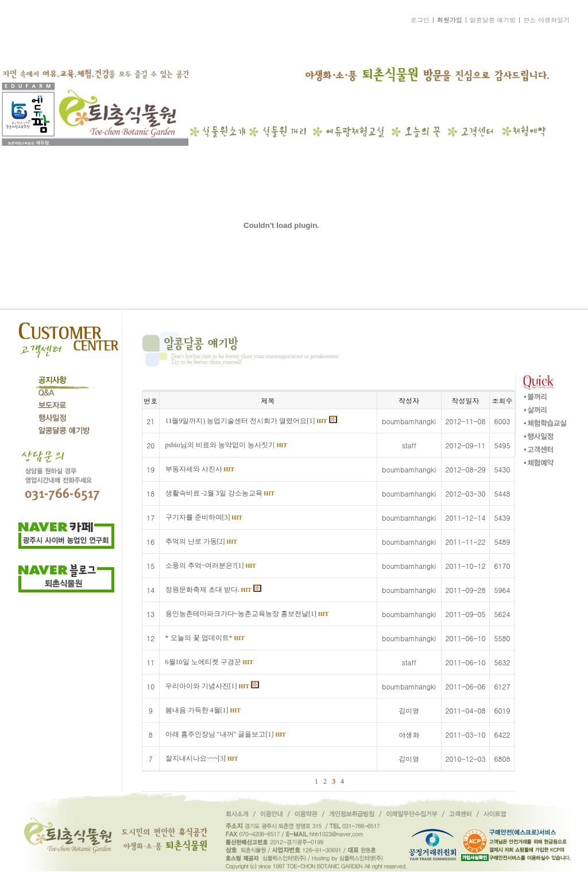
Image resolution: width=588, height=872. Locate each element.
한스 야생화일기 (546, 20)
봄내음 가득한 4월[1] (203, 710)
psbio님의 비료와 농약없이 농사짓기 (226, 445)
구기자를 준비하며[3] (204, 517)
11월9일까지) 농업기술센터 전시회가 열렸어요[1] (251, 421)
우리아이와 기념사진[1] (212, 686)
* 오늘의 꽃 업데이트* (205, 638)
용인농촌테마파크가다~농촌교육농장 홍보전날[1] (247, 614)
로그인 (420, 20)
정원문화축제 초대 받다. (213, 590)
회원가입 (450, 20)
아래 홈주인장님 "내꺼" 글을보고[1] (226, 734)
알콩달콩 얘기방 (493, 20)
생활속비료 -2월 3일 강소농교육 (220, 493)
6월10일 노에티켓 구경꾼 (209, 662)
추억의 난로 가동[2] (201, 541)
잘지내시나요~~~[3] (202, 758)
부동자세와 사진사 (200, 469)
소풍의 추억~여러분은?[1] (211, 565)
